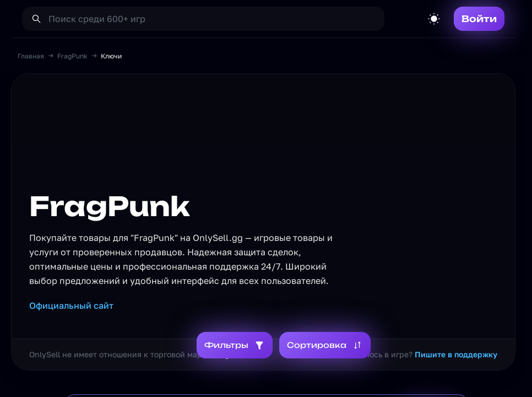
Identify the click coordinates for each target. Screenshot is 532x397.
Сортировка (325, 345)
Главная (31, 56)
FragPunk (72, 56)
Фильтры (235, 345)
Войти (479, 19)
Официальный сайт (71, 305)
